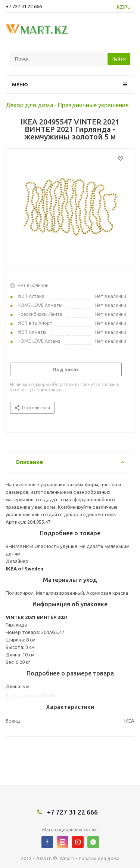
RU (127, 7)
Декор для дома (29, 105)
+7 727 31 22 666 (24, 6)
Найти (119, 59)
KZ (120, 7)
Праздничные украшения (93, 105)
